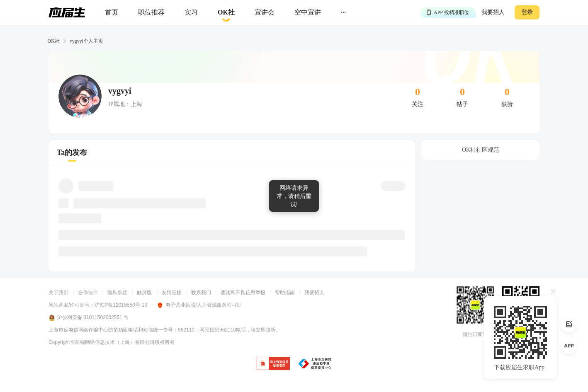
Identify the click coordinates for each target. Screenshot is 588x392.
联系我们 (201, 293)
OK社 (54, 41)
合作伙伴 (88, 293)
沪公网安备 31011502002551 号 (89, 318)
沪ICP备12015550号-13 (121, 305)
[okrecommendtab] (226, 13)
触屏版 (144, 293)
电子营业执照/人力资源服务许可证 (199, 305)
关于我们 (58, 293)
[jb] (273, 364)
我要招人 (493, 12)
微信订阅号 (475, 334)
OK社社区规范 (481, 150)
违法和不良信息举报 (243, 293)
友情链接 (172, 293)
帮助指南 (285, 293)
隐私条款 (117, 293)
